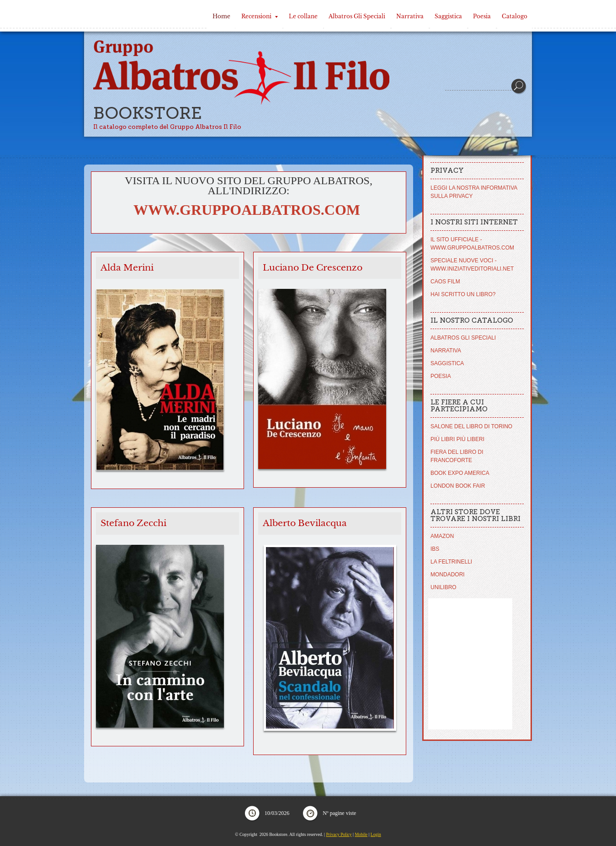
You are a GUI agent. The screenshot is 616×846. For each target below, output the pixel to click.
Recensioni (260, 16)
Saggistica (448, 16)
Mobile (361, 834)
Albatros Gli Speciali (357, 16)
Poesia (482, 16)
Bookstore (148, 113)
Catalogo (515, 16)
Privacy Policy (339, 834)
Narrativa (410, 16)
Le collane (303, 16)
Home (221, 16)
